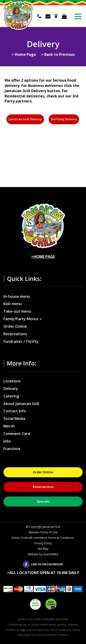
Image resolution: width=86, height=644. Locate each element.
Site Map (43, 549)
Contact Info (15, 411)
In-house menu (17, 296)
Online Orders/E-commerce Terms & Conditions (43, 538)
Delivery (11, 389)
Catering (11, 396)
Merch (9, 426)
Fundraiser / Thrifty (21, 341)
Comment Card (17, 434)
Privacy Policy (43, 543)
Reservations (15, 334)
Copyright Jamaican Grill (43, 527)
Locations (12, 381)
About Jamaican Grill (21, 404)
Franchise (12, 449)
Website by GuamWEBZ (43, 554)
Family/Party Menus (21, 319)
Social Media (14, 419)
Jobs (7, 441)
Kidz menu (13, 304)
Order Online (15, 326)
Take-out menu (17, 311)
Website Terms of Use (43, 532)
